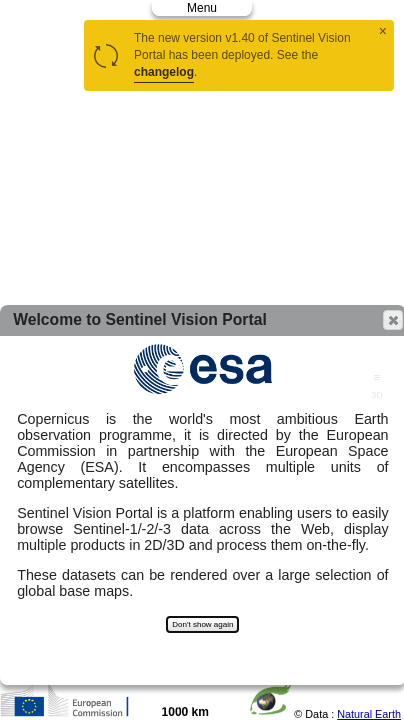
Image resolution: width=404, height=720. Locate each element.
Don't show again (202, 624)
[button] (393, 320)
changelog (164, 72)
